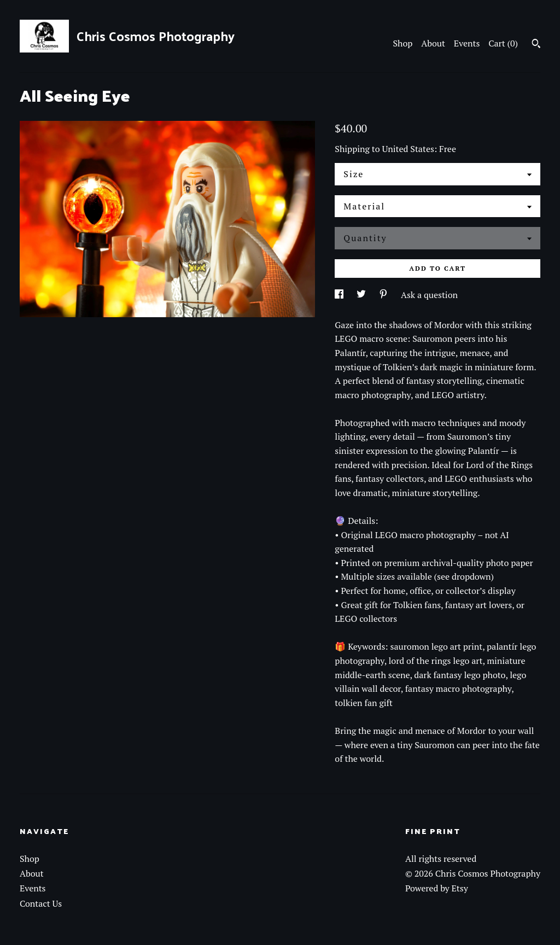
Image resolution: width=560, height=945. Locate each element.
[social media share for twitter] (362, 295)
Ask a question (429, 295)
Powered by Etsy (437, 888)
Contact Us (41, 903)
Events (467, 43)
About (433, 43)
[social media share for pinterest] (384, 295)
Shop (403, 43)
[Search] (536, 45)
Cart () (503, 43)
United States (408, 149)
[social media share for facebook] (340, 295)
